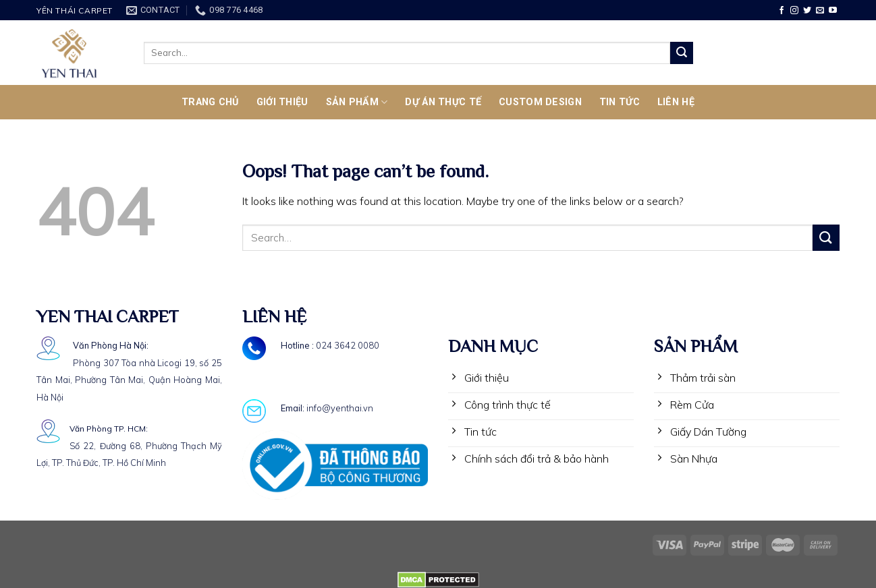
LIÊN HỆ (676, 102)
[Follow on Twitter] (807, 11)
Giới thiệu (282, 102)
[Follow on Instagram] (794, 11)
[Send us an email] (820, 11)
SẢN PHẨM (357, 102)
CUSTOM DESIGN (540, 102)
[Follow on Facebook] (782, 11)
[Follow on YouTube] (833, 11)
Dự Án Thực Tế (443, 102)
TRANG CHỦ (210, 102)
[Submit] (682, 53)
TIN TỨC (620, 102)
